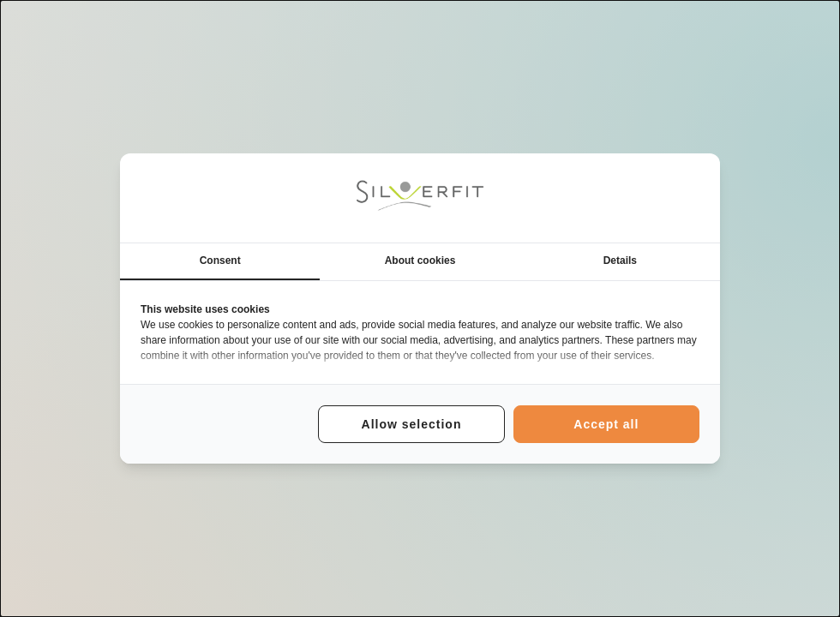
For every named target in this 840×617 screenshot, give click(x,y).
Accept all (606, 424)
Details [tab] (620, 261)
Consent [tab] (220, 261)
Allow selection (412, 424)
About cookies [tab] (420, 261)
